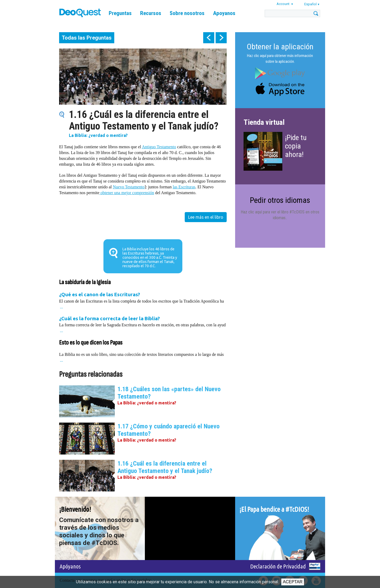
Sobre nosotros (187, 13)
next (221, 38)
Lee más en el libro (206, 217)
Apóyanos (70, 566)
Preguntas (120, 13)
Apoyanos (224, 13)
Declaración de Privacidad (278, 566)
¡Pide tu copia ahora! (296, 146)
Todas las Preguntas (87, 38)
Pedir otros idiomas (280, 200)
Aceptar (293, 582)
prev (209, 38)
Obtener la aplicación (280, 47)
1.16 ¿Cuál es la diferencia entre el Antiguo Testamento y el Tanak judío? (165, 467)
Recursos (151, 13)
